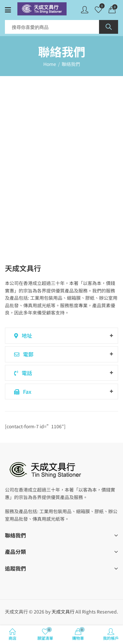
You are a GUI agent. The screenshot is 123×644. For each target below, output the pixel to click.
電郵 (23, 354)
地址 (22, 335)
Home (50, 64)
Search (109, 27)
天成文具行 (63, 612)
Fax (22, 392)
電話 (22, 373)
